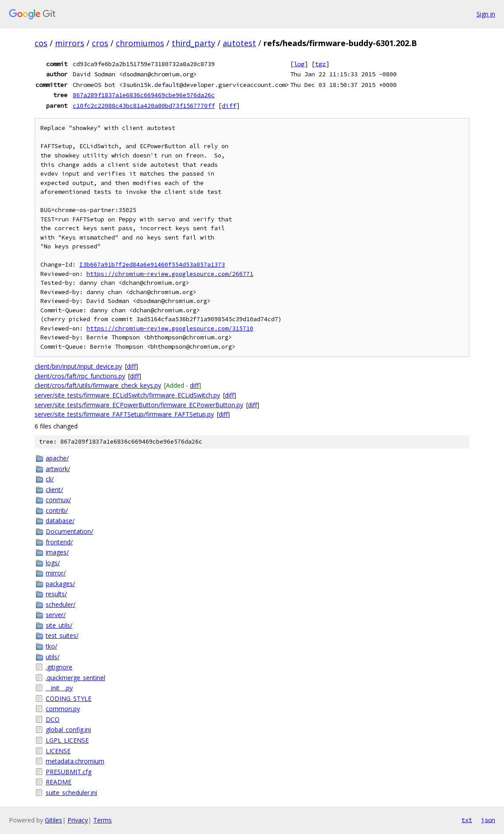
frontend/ (59, 542)
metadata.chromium (75, 761)
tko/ (51, 646)
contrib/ (57, 510)
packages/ (60, 584)
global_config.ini (68, 730)
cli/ (50, 479)
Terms (102, 820)
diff (229, 106)
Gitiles (53, 820)
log (299, 64)
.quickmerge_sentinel (75, 678)
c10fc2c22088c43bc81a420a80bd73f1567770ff (144, 106)
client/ (54, 490)
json (488, 820)
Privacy (78, 820)
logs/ (53, 563)
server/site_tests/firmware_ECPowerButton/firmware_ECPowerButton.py (139, 405)
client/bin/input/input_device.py (78, 366)
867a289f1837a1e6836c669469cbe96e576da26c (144, 95)
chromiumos (140, 43)
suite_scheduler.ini (71, 793)
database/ (60, 521)
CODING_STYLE (69, 698)
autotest (239, 43)
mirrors (70, 43)
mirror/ (56, 573)
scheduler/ (61, 604)
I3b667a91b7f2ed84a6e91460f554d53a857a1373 (152, 265)
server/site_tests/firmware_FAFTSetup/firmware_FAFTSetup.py (124, 414)
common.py (63, 709)
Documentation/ (69, 531)
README (59, 782)
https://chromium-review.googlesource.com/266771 (170, 274)
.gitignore (59, 667)
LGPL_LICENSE (67, 740)
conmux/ (58, 500)
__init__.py (59, 688)
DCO (53, 719)
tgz (320, 64)
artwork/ (58, 469)
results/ (56, 594)
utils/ (53, 657)
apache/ (57, 458)
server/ (56, 615)
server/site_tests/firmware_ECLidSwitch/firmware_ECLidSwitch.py (127, 395)
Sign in (486, 14)
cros (100, 43)
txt (467, 820)
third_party (193, 43)
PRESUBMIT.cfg (69, 772)
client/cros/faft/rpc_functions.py (80, 376)
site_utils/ (59, 625)
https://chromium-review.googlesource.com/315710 (170, 328)
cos (41, 43)
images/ (57, 552)
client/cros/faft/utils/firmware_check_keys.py (98, 385)
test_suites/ (62, 635)
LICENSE (58, 751)
